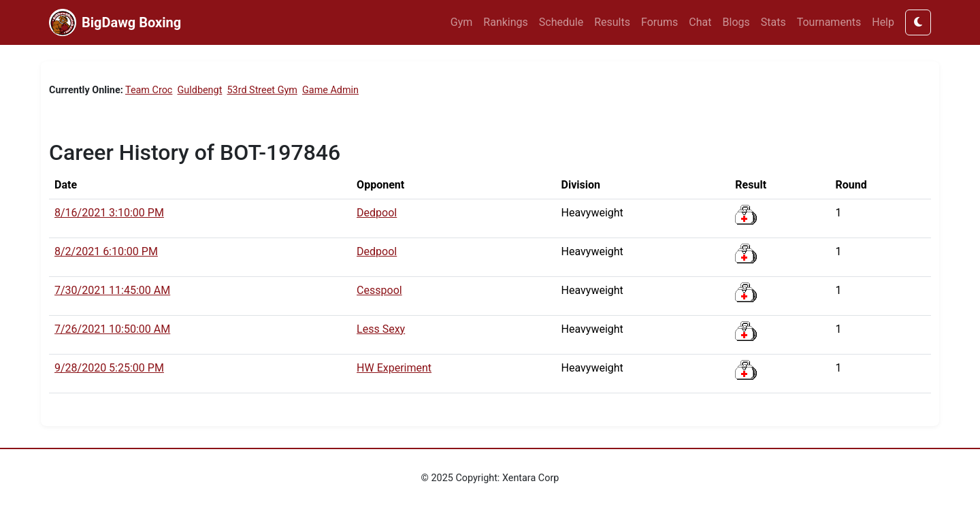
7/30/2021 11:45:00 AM (112, 290)
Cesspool (379, 290)
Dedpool (377, 213)
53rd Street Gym (262, 90)
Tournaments (829, 22)
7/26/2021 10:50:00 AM (112, 329)
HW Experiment (394, 368)
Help (883, 22)
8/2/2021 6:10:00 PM (106, 251)
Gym (462, 22)
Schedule (561, 22)
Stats (773, 22)
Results (612, 22)
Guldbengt (200, 90)
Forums (659, 22)
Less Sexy (381, 329)
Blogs (736, 22)
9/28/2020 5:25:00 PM (109, 368)
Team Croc (149, 90)
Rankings (505, 22)
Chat (700, 22)
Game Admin (330, 90)
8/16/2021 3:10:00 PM (109, 213)
